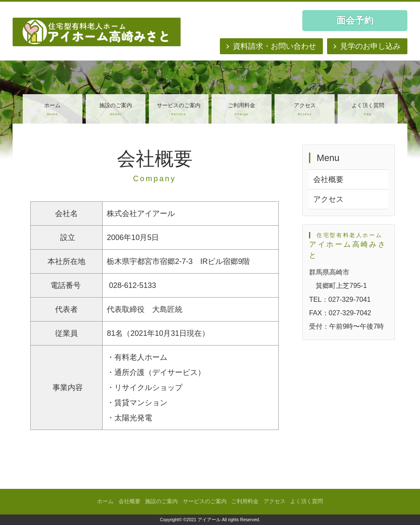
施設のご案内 (116, 110)
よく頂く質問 (367, 110)
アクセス (304, 110)
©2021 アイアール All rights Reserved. (222, 520)
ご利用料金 (241, 110)
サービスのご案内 (179, 110)
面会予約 (355, 20)
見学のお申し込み (370, 46)
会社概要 (328, 179)
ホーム (53, 110)
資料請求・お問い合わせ (275, 46)
